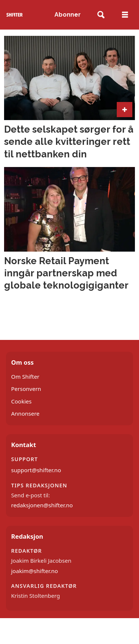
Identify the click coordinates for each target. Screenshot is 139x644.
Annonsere (25, 413)
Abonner (68, 15)
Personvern (26, 389)
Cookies (21, 401)
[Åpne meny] (125, 15)
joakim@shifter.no (34, 571)
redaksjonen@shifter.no (42, 505)
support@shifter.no (36, 470)
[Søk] (101, 15)
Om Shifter (25, 376)
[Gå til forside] (15, 15)
